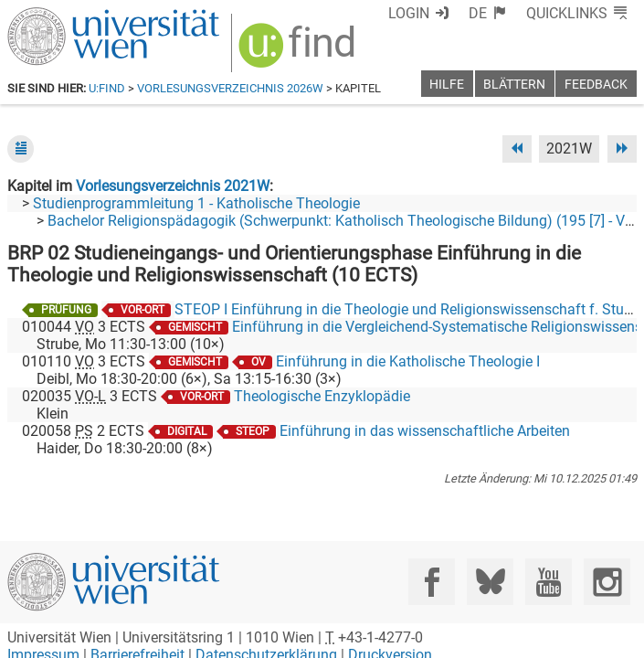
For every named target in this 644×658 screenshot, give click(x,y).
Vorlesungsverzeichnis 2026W (230, 88)
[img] (299, 52)
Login (409, 13)
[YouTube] (549, 582)
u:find (107, 88)
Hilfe (447, 85)
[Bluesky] (490, 582)
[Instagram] (607, 582)
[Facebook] (432, 582)
